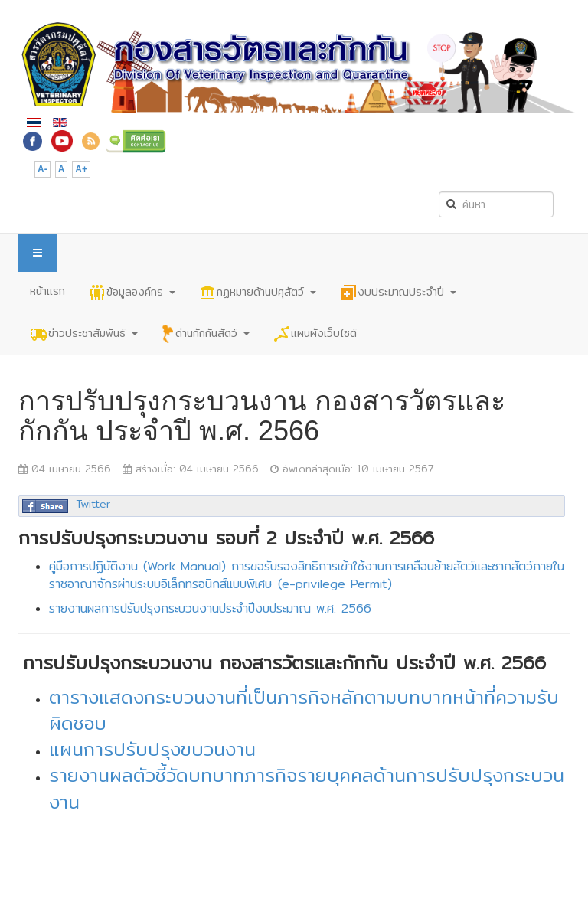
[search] (496, 204)
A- (42, 169)
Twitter (93, 504)
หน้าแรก (47, 291)
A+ (81, 169)
